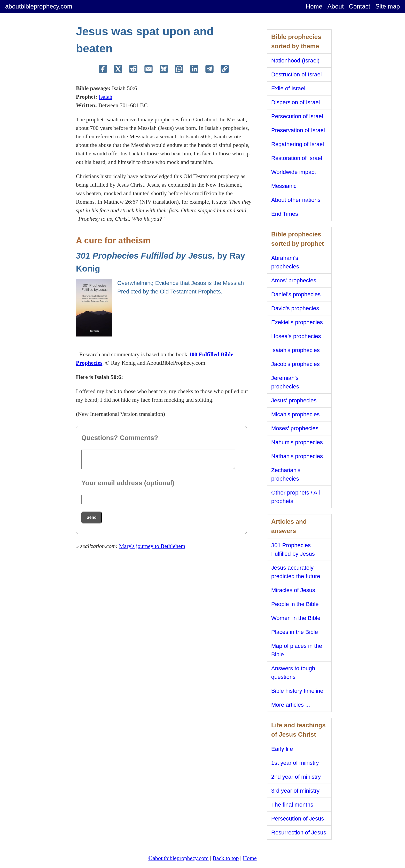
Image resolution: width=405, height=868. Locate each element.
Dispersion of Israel (295, 102)
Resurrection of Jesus (299, 833)
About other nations (296, 200)
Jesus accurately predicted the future (296, 572)
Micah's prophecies (295, 414)
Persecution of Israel (297, 116)
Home (314, 6)
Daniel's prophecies (296, 294)
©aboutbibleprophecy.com (178, 858)
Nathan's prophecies (297, 456)
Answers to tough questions (293, 673)
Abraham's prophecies (285, 262)
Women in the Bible (296, 618)
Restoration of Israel (297, 158)
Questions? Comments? (120, 438)
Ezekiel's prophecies (297, 322)
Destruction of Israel (297, 74)
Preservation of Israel (298, 130)
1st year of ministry (295, 763)
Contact (360, 6)
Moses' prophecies (295, 428)
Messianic (284, 186)
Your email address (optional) (128, 483)
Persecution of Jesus (298, 819)
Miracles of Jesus (293, 590)
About (336, 6)
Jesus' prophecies (294, 400)
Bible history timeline (297, 691)
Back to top (226, 858)
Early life (282, 749)
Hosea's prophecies (296, 336)
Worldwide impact (294, 172)
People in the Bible (295, 604)
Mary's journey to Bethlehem (152, 546)
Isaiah (106, 97)
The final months (292, 805)
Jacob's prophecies (295, 364)
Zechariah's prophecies (286, 474)
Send (92, 517)
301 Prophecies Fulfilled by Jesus (293, 550)
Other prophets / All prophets (295, 497)
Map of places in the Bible (297, 650)
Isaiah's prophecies (295, 350)
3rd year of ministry (295, 791)
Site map (388, 6)
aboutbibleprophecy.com (39, 6)
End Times (285, 214)
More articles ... (291, 705)
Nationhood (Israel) (295, 61)
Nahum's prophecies (297, 442)
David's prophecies (295, 308)
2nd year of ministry (296, 777)
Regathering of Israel (298, 144)
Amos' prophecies (294, 280)
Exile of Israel (288, 88)
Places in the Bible (295, 632)
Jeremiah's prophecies (285, 382)
